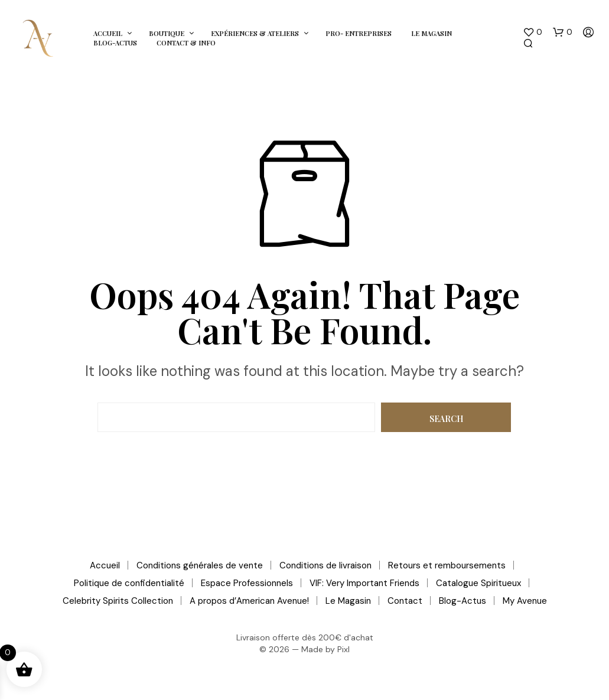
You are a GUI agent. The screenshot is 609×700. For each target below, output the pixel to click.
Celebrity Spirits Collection (118, 601)
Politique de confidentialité (129, 583)
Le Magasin (431, 33)
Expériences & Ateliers (255, 33)
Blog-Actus (115, 43)
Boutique (167, 33)
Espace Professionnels (247, 583)
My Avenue (525, 601)
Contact (405, 601)
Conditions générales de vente (200, 565)
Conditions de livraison (325, 565)
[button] (533, 32)
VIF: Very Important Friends (364, 583)
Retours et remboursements (447, 565)
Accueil (108, 33)
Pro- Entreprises (359, 33)
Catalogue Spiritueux (478, 583)
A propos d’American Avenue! (249, 601)
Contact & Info (186, 43)
